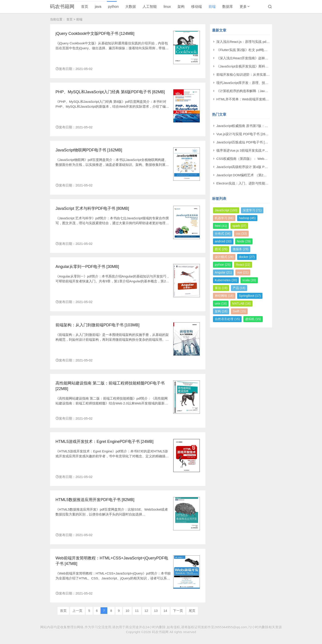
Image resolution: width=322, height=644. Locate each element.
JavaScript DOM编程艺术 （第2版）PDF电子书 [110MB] (258, 175)
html (221, 226)
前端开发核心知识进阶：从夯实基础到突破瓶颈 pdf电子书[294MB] (265, 74)
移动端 (197, 7)
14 (165, 611)
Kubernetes (226, 280)
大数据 (131, 7)
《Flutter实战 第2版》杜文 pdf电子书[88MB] (249, 50)
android (223, 241)
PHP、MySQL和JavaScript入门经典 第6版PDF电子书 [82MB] (110, 92)
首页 (85, 7)
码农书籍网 (62, 7)
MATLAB (241, 303)
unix (221, 303)
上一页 (77, 611)
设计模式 (224, 257)
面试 (221, 249)
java (98, 7)
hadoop (247, 218)
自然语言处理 (227, 319)
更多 (243, 7)
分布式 (223, 234)
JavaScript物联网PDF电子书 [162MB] (89, 150)
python (113, 7)
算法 (221, 288)
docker (247, 257)
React (243, 265)
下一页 (178, 611)
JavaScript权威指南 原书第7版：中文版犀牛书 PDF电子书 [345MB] (266, 126)
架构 (181, 7)
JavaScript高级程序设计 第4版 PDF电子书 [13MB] (253, 167)
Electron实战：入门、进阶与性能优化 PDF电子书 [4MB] (258, 183)
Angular (223, 272)
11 (137, 611)
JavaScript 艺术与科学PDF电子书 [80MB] (92, 208)
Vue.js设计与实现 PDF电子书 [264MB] (245, 134)
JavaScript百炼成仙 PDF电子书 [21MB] (245, 142)
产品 (239, 288)
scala (249, 280)
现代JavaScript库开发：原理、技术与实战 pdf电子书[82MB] (260, 83)
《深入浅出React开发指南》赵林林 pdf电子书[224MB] (256, 58)
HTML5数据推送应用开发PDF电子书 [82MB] (95, 500)
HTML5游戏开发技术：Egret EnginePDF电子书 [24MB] (104, 442)
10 (127, 611)
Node (244, 241)
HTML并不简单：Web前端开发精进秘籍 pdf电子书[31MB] (259, 99)
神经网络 (224, 296)
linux (167, 7)
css (241, 234)
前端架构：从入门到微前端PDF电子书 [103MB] (97, 325)
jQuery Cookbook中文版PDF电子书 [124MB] (95, 34)
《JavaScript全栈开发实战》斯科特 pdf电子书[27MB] (255, 66)
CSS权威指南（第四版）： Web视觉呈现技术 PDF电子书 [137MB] (266, 159)
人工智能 (150, 7)
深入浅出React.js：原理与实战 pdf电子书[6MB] (251, 42)
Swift (239, 311)
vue (243, 272)
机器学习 (224, 218)
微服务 (241, 249)
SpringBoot (250, 296)
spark (239, 226)
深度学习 (252, 210)
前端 (212, 7)
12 (146, 611)
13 (156, 611)
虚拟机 (253, 319)
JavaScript (226, 210)
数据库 (228, 7)
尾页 (192, 611)
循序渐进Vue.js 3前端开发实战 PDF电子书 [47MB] (253, 150)
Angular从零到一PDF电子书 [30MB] (87, 267)
